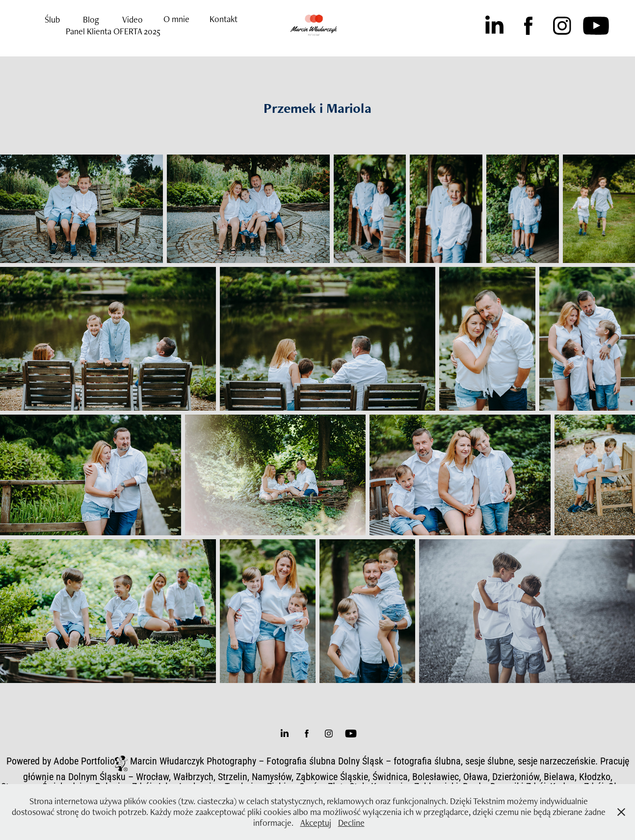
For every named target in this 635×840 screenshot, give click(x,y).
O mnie (176, 19)
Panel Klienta (89, 31)
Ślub (52, 19)
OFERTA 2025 (137, 31)
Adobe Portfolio (84, 761)
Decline (351, 823)
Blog (91, 19)
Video (132, 19)
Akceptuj (316, 823)
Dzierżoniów (516, 776)
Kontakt (224, 19)
